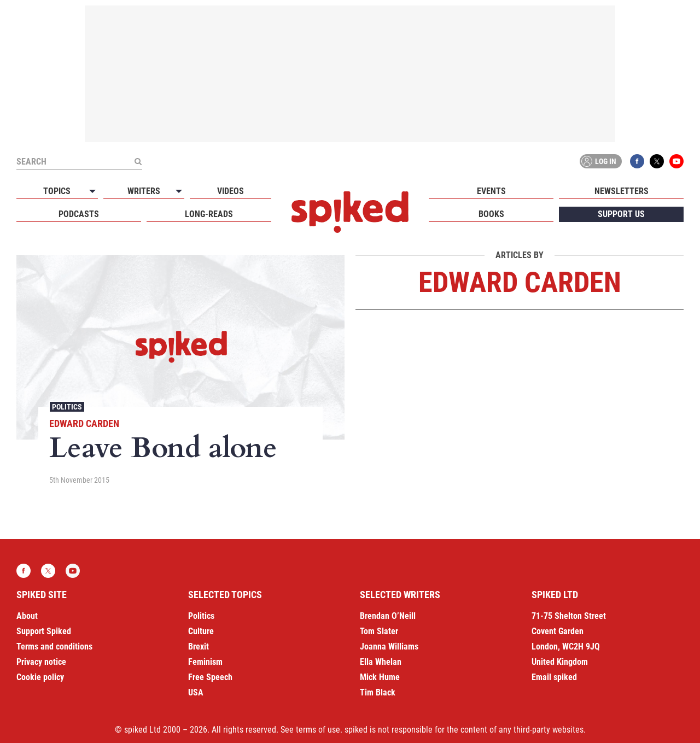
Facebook (637, 161)
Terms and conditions (54, 647)
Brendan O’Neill (388, 616)
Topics (57, 191)
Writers (144, 191)
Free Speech (210, 677)
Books (491, 214)
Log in (599, 161)
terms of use (318, 730)
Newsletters (622, 191)
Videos (231, 191)
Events (491, 191)
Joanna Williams (389, 647)
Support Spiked (44, 631)
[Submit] (138, 161)
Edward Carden (84, 423)
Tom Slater (379, 631)
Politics (67, 407)
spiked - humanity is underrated (350, 212)
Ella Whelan (381, 662)
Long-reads (209, 214)
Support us (621, 214)
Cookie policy (40, 677)
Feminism (205, 662)
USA (196, 692)
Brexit (199, 647)
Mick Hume (380, 677)
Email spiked (554, 677)
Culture (201, 631)
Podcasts (79, 214)
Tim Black (378, 692)
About (27, 616)
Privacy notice (41, 662)
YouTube (676, 161)
